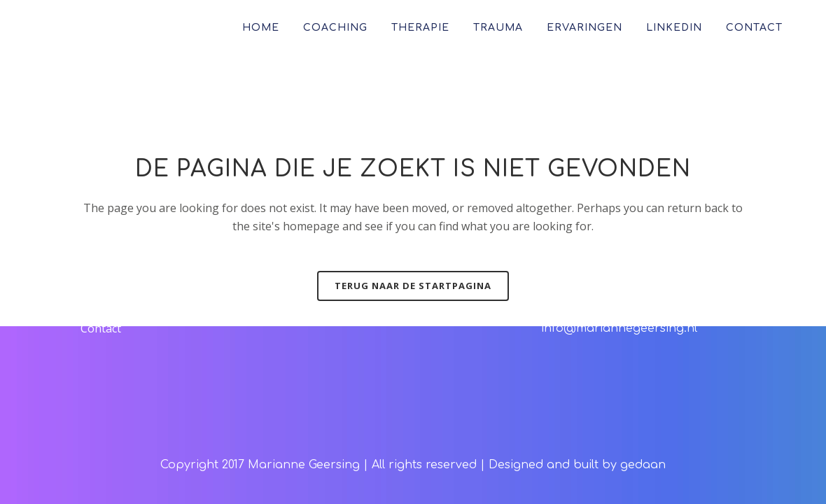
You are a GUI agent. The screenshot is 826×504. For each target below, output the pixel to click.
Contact (101, 328)
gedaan (643, 465)
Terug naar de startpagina (413, 286)
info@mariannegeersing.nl (619, 328)
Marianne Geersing (304, 465)
